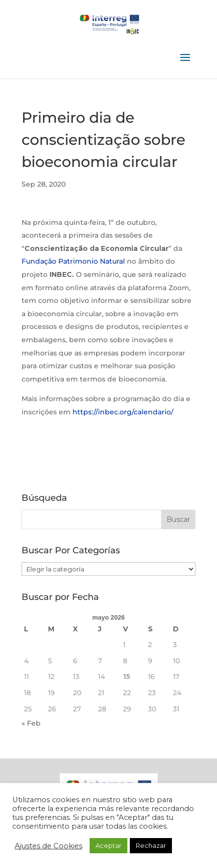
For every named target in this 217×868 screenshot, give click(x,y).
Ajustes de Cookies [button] (48, 846)
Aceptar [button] (108, 845)
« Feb (31, 723)
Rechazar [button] (151, 845)
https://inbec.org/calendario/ (123, 412)
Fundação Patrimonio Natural (73, 261)
